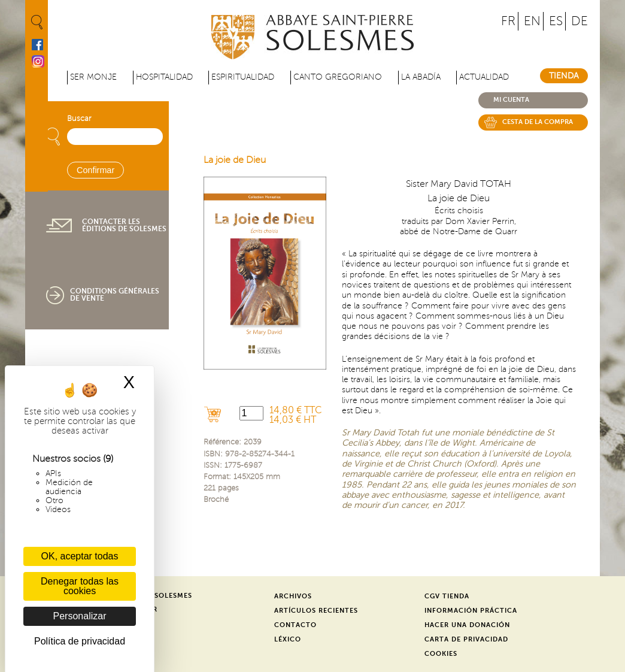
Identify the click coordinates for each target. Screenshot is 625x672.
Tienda (564, 76)
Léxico (288, 639)
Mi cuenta (511, 100)
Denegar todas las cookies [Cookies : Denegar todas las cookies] (80, 586)
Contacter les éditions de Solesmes (124, 225)
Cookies (441, 654)
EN (532, 21)
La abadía (421, 77)
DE (580, 21)
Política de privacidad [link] (80, 641)
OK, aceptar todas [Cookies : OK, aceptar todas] (80, 556)
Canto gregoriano (338, 77)
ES (556, 21)
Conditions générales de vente (115, 295)
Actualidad (484, 77)
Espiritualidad (243, 77)
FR (508, 21)
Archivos (293, 596)
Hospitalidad (164, 77)
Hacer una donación (467, 625)
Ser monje (93, 77)
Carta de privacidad (466, 639)
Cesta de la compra (538, 122)
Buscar (79, 119)
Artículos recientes (316, 611)
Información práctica (471, 611)
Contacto (295, 625)
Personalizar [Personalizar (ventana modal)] (80, 616)
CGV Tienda (447, 596)
